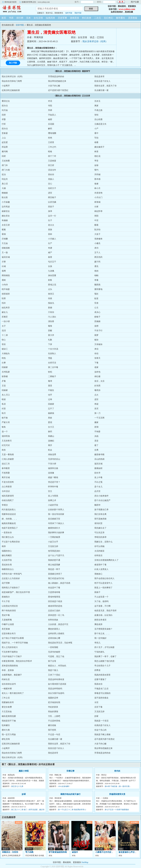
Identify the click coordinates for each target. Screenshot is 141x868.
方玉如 (5, 243)
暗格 (50, 152)
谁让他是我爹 (54, 565)
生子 (50, 220)
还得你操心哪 (54, 638)
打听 (4, 124)
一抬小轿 (6, 321)
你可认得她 (99, 546)
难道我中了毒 (100, 565)
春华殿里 (6, 468)
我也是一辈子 (54, 569)
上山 (4, 138)
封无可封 (6, 445)
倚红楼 (97, 376)
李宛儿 (97, 643)
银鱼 (4, 427)
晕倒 (4, 234)
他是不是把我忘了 (10, 528)
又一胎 (5, 253)
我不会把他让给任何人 (104, 578)
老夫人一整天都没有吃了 (13, 693)
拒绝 (50, 138)
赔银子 (97, 317)
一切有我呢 (53, 647)
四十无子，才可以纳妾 (104, 647)
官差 (96, 303)
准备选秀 (52, 455)
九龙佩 (51, 271)
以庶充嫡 (52, 202)
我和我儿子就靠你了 (11, 588)
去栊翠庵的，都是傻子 (12, 675)
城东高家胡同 (8, 496)
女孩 (50, 266)
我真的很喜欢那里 (102, 675)
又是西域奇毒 (54, 592)
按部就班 (6, 294)
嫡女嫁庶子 (99, 147)
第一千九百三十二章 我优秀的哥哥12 (72, 810)
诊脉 (96, 165)
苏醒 (50, 331)
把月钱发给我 (54, 702)
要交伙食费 (7, 707)
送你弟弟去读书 (9, 684)
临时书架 (69, 13)
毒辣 (50, 326)
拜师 (50, 110)
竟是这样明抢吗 (55, 689)
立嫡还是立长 (100, 124)
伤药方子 (52, 188)
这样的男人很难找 (56, 634)
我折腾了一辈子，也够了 (105, 656)
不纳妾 (97, 432)
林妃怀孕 (98, 211)
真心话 (5, 184)
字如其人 (52, 115)
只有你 (51, 312)
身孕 (50, 211)
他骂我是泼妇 (54, 551)
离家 (96, 106)
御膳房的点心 (8, 569)
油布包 (97, 372)
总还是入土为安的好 (11, 578)
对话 (50, 101)
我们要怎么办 (8, 537)
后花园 (51, 124)
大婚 (4, 188)
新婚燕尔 (6, 597)
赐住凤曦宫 (7, 555)
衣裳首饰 (98, 193)
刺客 (50, 280)
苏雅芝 (5, 317)
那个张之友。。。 (102, 634)
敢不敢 (5, 418)
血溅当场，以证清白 (103, 615)
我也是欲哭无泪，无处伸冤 (60, 643)
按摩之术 (52, 500)
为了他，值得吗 (101, 601)
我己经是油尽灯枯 (56, 578)
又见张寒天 (7, 441)
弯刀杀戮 (29, 852)
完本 (28, 18)
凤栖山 (51, 436)
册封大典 (6, 730)
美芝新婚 (6, 629)
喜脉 (50, 230)
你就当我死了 (8, 500)
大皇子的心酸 (54, 86)
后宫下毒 (98, 707)
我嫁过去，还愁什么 (103, 542)
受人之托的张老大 (10, 647)
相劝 (96, 271)
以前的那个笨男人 (56, 510)
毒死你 (97, 390)
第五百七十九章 (17, 786)
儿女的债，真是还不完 (58, 624)
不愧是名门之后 (101, 689)
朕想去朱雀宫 (100, 620)
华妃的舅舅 (53, 707)
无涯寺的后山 (54, 459)
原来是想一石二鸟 (56, 615)
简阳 (96, 216)
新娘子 (97, 592)
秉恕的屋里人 (54, 629)
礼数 (50, 340)
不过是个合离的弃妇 (11, 542)
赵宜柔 (5, 142)
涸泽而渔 (6, 436)
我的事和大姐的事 (56, 533)
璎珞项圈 (52, 133)
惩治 (4, 175)
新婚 (50, 308)
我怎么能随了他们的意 (104, 661)
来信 (96, 349)
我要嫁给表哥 (8, 702)
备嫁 (96, 184)
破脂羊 (75, 852)
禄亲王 (51, 294)
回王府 (51, 165)
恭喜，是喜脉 (8, 670)
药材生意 (6, 679)
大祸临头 (6, 354)
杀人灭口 (6, 395)
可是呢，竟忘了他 (56, 656)
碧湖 (96, 427)
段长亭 (97, 473)
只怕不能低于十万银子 (12, 656)
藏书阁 (5, 152)
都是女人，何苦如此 (57, 666)
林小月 (97, 188)
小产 (96, 129)
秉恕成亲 (98, 624)
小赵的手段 (53, 505)
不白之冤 (98, 482)
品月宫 (97, 491)
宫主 (50, 491)
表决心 (97, 312)
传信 (96, 354)
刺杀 (4, 450)
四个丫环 (52, 156)
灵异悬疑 (133, 18)
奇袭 (50, 248)
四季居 (97, 670)
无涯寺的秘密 (54, 652)
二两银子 (52, 376)
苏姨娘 (97, 321)
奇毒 (96, 280)
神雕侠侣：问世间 (10, 852)
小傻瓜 (97, 243)
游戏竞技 (75, 18)
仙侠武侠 (50, 18)
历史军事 (62, 18)
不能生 (51, 390)
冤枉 (96, 294)
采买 (96, 409)
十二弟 (5, 335)
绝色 (4, 358)
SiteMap (85, 862)
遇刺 (4, 280)
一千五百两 (99, 418)
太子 (4, 326)
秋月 (4, 413)
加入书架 (13, 63)
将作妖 (117, 771)
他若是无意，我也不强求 (105, 611)
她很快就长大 (54, 528)
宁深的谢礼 (99, 652)
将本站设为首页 (11, 2)
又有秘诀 (98, 344)
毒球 (50, 381)
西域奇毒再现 (54, 597)
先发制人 (52, 354)
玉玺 (4, 386)
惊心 (4, 340)
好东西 (97, 386)
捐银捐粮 (6, 248)
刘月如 (5, 110)
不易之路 (98, 110)
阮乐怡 (97, 230)
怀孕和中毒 (53, 487)
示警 (4, 262)
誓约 (96, 170)
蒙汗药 (97, 262)
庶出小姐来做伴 (101, 496)
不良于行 (98, 331)
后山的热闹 (99, 459)
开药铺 (97, 175)
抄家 (96, 716)
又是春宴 (52, 161)
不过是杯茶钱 (54, 721)
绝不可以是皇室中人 (103, 583)
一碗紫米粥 (7, 689)
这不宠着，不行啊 (102, 606)
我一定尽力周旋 (9, 735)
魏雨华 (97, 505)
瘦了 (96, 445)
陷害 (4, 298)
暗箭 (4, 399)
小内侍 (5, 285)
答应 (4, 344)
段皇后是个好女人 (102, 81)
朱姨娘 (5, 220)
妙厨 (24, 794)
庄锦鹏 (5, 239)
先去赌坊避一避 (101, 90)
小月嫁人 (52, 239)
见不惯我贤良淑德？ (103, 629)
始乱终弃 (6, 308)
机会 (50, 450)
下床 (50, 344)
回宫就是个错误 (55, 601)
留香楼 (5, 376)
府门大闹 (6, 170)
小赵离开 (6, 86)
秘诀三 (5, 349)
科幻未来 (87, 18)
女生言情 (38, 18)
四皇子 (51, 207)
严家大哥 (6, 422)
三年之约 (52, 147)
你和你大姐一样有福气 (12, 574)
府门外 (5, 165)
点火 (96, 395)
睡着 (96, 225)
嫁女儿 (5, 312)
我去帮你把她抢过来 (57, 81)
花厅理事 (6, 583)
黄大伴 (51, 335)
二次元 (98, 18)
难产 (50, 253)
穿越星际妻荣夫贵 (117, 794)
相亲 (4, 546)
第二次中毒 (53, 367)
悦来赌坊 (6, 725)
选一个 (5, 432)
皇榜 (96, 326)
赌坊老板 (52, 725)
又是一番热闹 (8, 455)
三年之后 (6, 698)
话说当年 (52, 170)
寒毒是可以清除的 (102, 693)
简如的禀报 (53, 712)
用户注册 (135, 2)
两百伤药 (98, 257)
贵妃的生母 (7, 565)
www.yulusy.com (127, 9)
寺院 (50, 106)
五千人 (97, 253)
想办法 (5, 106)
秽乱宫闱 (6, 739)
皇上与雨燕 (53, 496)
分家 (96, 207)
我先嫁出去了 (100, 528)
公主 (96, 308)
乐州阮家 (6, 372)
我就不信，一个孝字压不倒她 (15, 643)
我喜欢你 (98, 684)
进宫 (50, 193)
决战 (96, 436)
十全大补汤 (53, 349)
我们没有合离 (100, 514)
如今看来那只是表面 (57, 684)
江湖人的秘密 (8, 459)
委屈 (50, 422)
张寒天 (97, 358)
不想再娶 (6, 473)
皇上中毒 (98, 477)
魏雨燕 (97, 285)
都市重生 (121, 18)
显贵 (50, 386)
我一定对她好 (100, 638)
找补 (4, 303)
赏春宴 (5, 133)
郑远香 (5, 147)
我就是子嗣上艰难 (102, 735)
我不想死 (52, 730)
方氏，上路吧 (54, 716)
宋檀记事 (70, 771)
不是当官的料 (8, 482)
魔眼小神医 (24, 771)
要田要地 (98, 289)
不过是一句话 (54, 735)
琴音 (96, 161)
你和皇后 (98, 555)
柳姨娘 (5, 193)
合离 (96, 450)
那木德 (97, 179)
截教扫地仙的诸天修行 (70, 794)
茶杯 (50, 234)
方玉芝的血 (7, 712)
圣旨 (96, 441)
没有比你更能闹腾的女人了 (106, 560)
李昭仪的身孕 (100, 537)
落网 (4, 271)
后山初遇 (98, 119)
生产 (50, 243)
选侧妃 (51, 441)
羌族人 (51, 179)
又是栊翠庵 (7, 620)
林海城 (97, 202)
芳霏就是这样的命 (56, 77)
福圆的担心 (7, 551)
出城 (4, 266)
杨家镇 (51, 413)
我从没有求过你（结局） (95, 41)
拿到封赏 (98, 523)
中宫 (96, 220)
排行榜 (20, 18)
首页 (4, 18)
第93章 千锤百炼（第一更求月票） (118, 786)
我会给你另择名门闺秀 (12, 81)
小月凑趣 (6, 202)
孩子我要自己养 (101, 510)
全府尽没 (52, 363)
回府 (4, 115)
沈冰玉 (97, 101)
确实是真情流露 (9, 716)
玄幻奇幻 (108, 18)
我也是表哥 (99, 77)
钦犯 (50, 372)
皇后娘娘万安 (54, 519)
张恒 (96, 115)
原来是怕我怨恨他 (10, 666)
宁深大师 (52, 464)
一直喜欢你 (7, 533)
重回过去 (6, 101)
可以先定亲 (99, 533)
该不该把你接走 (101, 698)
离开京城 (6, 477)
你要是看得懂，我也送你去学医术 (17, 661)
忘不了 (51, 409)
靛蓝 (96, 298)
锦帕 (96, 275)
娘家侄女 (6, 211)
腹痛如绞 (98, 468)
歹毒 (4, 381)
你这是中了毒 (54, 588)
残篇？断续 (53, 477)
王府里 (51, 142)
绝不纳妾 (6, 289)
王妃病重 (6, 161)
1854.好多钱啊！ (64, 786)
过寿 (50, 399)
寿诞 (96, 404)
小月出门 (98, 197)
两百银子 (52, 197)
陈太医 (5, 197)
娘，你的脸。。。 (10, 519)
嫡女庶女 (6, 216)
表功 (96, 248)
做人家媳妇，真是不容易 (59, 583)
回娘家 (5, 367)
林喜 (96, 152)
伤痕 (50, 298)
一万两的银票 (54, 537)
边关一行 (52, 216)
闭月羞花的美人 (9, 510)
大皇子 (97, 234)
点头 (50, 289)
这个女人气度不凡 (56, 555)
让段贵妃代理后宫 (10, 606)
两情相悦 (6, 275)
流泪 (4, 331)
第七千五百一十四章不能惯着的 (117, 810)
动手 (50, 395)
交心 (50, 184)
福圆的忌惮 (53, 698)
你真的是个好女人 (102, 725)
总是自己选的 (54, 611)
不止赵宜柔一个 (101, 597)
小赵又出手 (53, 542)
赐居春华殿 (99, 455)
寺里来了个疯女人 (56, 523)
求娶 (4, 119)
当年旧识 (6, 491)
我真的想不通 (54, 560)
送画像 (51, 473)
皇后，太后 (99, 381)
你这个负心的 (100, 730)
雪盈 (50, 358)
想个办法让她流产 (102, 500)
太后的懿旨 (99, 551)
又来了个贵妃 (54, 675)
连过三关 (6, 464)
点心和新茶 (7, 487)
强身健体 (98, 239)
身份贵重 (52, 275)
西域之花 (52, 285)
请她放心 (98, 574)
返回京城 (6, 257)
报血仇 (51, 303)
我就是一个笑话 (101, 721)
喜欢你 (51, 175)
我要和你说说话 (9, 514)
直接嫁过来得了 (55, 574)
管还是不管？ (54, 482)
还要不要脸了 (100, 679)
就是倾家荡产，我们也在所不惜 (16, 592)
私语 (4, 404)
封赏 (4, 409)
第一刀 (97, 413)
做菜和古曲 (53, 468)
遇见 (96, 266)
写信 (96, 138)
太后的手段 (7, 560)
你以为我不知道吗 (56, 693)
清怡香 (51, 321)
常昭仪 (5, 505)
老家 (96, 367)
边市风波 (6, 207)
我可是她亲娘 (100, 519)
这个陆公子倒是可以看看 (13, 638)
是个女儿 (98, 487)
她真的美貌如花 (9, 523)
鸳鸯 (4, 230)
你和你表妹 (53, 620)
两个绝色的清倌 (9, 611)
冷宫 (96, 702)
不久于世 (6, 601)
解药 (50, 129)
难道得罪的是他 (55, 606)
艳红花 (97, 156)
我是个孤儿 (53, 670)
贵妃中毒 (6, 615)
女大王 (51, 427)
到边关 (5, 179)
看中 (96, 133)
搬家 (96, 422)
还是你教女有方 (9, 634)
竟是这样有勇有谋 (56, 679)
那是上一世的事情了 (103, 588)
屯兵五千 (52, 262)
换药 (50, 432)
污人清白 (52, 317)
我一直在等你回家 (56, 514)
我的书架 (78, 13)
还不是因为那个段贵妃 (58, 90)
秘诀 (96, 340)
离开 (50, 445)
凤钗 (50, 418)
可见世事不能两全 (10, 652)
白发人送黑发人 (101, 569)
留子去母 (52, 661)
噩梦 (96, 335)
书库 (11, 18)
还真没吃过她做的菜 (11, 90)
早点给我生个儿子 (102, 666)
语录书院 (16, 9)
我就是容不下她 (9, 721)
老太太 (51, 225)
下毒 (96, 363)
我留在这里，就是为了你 (105, 86)
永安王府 (6, 225)
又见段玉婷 (53, 546)
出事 (4, 363)
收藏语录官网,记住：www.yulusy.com (36, 2)
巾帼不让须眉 (8, 624)
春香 (50, 257)
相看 (96, 142)
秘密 (50, 119)
